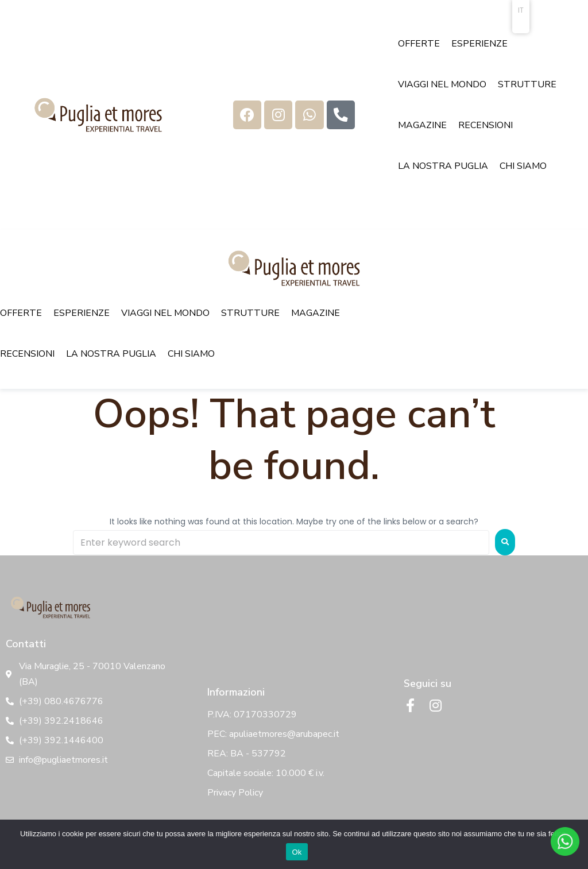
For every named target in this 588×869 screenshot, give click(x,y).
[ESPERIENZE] (479, 44)
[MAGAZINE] (422, 125)
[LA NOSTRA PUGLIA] (443, 166)
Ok (297, 852)
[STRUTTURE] (527, 85)
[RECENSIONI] (486, 125)
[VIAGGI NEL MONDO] (442, 85)
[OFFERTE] (419, 44)
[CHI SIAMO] (523, 166)
